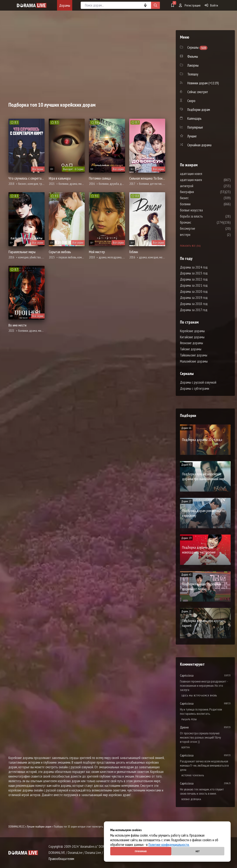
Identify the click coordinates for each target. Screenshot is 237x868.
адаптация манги (204, 180)
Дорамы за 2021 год (194, 285)
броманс (198, 222)
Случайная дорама (199, 145)
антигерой (199, 186)
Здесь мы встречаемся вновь (199, 695)
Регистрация (190, 5)
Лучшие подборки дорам (39, 827)
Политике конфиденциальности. (169, 845)
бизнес (197, 198)
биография (200, 192)
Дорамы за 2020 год (194, 292)
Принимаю (141, 851)
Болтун (186, 747)
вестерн (198, 235)
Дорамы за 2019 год (194, 298)
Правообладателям (61, 859)
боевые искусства (204, 210)
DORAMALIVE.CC (16, 827)
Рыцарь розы (189, 719)
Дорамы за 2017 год (194, 310)
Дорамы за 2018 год (194, 304)
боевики (198, 204)
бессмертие (200, 228)
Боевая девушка (191, 799)
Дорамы (65, 5)
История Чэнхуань (193, 775)
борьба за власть (204, 216)
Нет (198, 851)
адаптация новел (204, 174)
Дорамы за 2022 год (194, 279)
